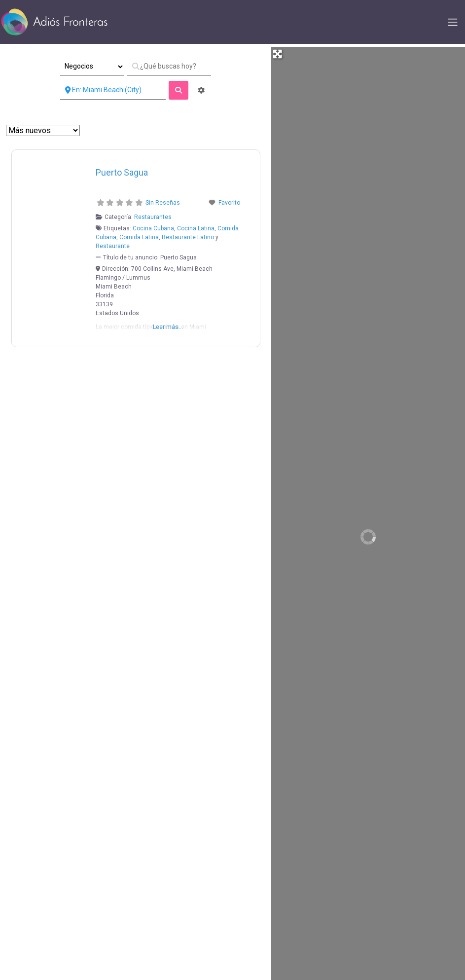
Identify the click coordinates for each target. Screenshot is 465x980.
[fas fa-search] (179, 90)
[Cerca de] (113, 90)
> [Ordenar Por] (43, 130)
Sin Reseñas (163, 203)
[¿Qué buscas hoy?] (169, 67)
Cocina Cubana (153, 228)
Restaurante (113, 246)
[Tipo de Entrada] (92, 67)
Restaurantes (153, 217)
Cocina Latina (196, 228)
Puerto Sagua (122, 172)
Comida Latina (139, 237)
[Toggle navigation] (453, 22)
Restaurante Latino (188, 237)
